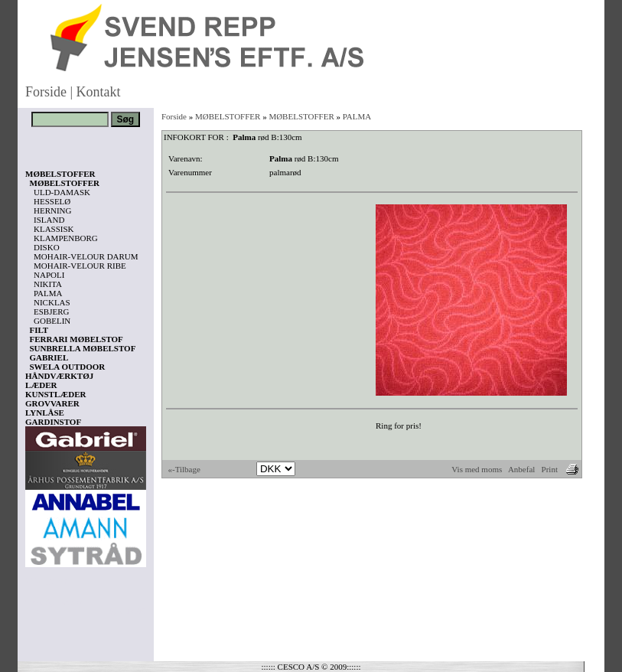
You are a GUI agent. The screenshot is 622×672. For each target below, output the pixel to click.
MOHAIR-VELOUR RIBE (80, 266)
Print (550, 469)
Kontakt (99, 92)
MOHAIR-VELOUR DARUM (86, 256)
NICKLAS (52, 302)
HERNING (53, 210)
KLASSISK (54, 229)
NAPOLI (49, 275)
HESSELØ (52, 201)
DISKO (47, 247)
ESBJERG (51, 312)
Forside (46, 92)
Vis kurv (46, 581)
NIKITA (48, 284)
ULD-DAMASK (62, 192)
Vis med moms (477, 469)
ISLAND (49, 220)
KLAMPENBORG (66, 238)
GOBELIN (52, 321)
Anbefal (521, 469)
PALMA (48, 293)
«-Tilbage (184, 469)
